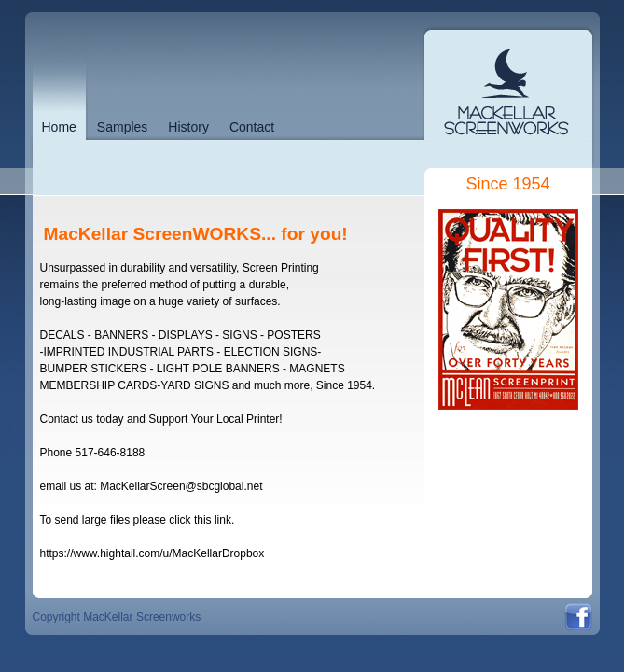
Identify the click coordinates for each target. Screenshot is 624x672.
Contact (252, 127)
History (188, 127)
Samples (122, 127)
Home (59, 127)
